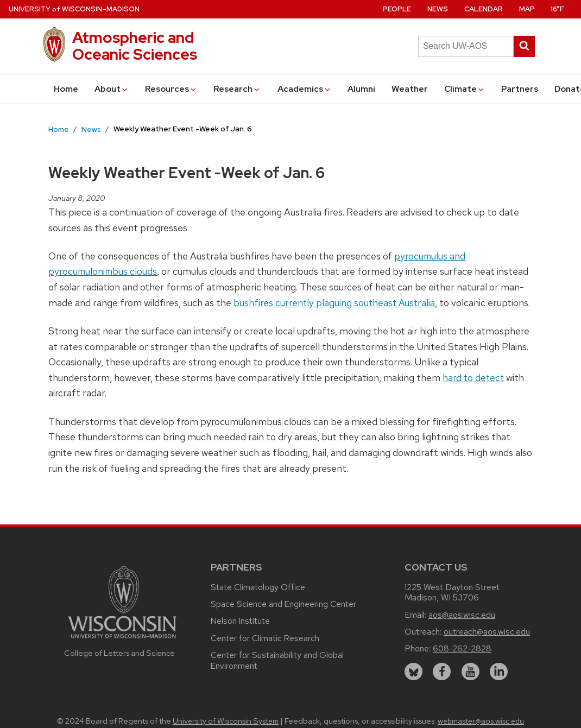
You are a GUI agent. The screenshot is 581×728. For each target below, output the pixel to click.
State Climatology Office (258, 587)
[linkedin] (499, 672)
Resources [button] (171, 89)
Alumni (361, 89)
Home (66, 89)
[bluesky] (413, 672)
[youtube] (471, 672)
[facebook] (442, 672)
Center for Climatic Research (265, 638)
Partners (520, 89)
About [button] (112, 89)
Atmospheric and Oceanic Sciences (135, 46)
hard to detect (473, 378)
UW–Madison (74, 9)
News (438, 9)
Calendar (484, 9)
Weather (410, 89)
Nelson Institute (240, 621)
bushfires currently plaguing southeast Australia (334, 303)
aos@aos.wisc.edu (462, 615)
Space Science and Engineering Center (283, 604)
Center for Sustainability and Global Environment (277, 660)
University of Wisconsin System (226, 721)
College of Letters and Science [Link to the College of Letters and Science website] (119, 653)
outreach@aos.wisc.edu (487, 632)
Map (527, 9)
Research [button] (237, 89)
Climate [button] (465, 89)
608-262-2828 (462, 648)
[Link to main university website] (122, 640)
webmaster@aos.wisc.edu (481, 721)
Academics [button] (305, 89)
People (397, 9)
